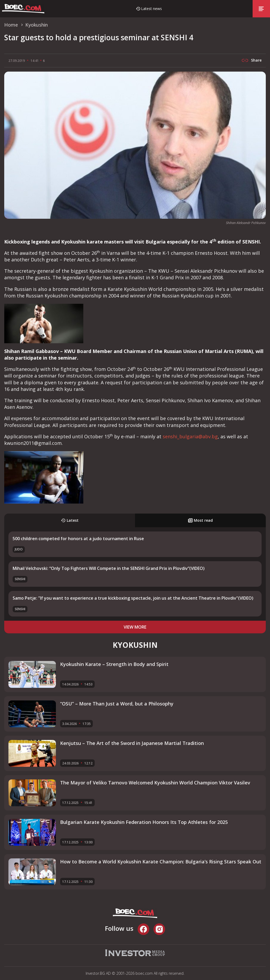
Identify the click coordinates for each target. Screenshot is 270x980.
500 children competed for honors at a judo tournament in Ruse (78, 539)
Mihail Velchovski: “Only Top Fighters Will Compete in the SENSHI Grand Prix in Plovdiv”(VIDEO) (109, 568)
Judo (19, 549)
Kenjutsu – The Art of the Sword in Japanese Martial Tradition (132, 743)
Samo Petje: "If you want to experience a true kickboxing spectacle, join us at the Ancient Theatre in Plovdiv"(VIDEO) (133, 598)
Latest (70, 520)
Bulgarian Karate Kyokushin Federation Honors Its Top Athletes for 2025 (144, 822)
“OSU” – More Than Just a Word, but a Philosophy (117, 704)
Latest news (151, 9)
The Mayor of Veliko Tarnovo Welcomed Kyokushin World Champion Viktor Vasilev (155, 783)
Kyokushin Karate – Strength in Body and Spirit (114, 664)
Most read (200, 520)
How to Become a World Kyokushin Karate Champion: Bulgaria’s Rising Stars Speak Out (161, 862)
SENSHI (20, 579)
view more (135, 627)
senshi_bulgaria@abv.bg (190, 436)
